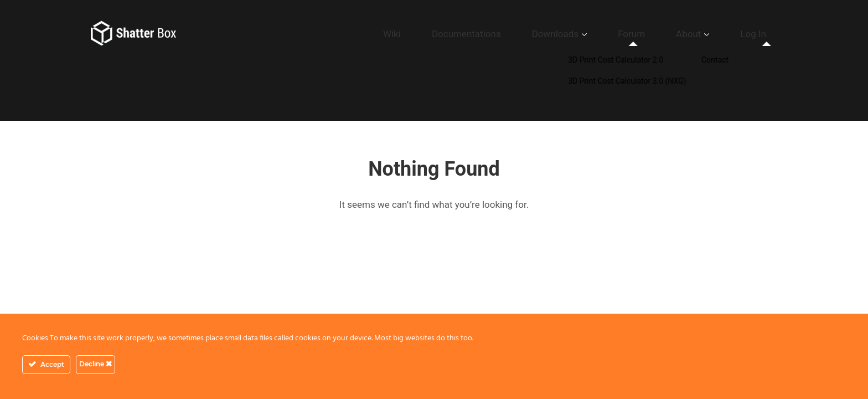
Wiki (489, 34)
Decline (95, 364)
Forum (672, 34)
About (713, 34)
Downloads (614, 34)
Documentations (545, 34)
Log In (761, 34)
